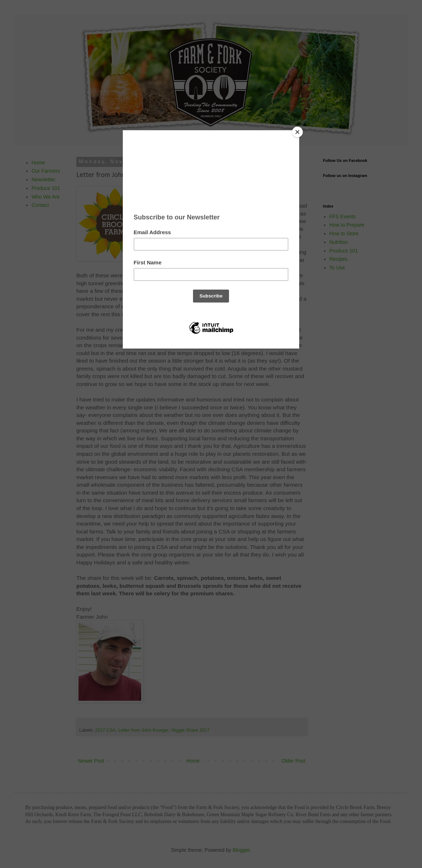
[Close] (297, 132)
